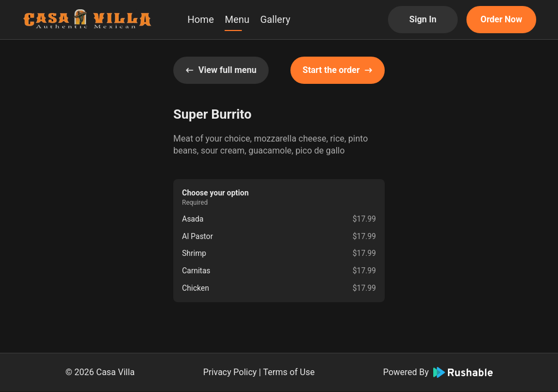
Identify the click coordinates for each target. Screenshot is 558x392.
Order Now (501, 19)
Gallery (275, 19)
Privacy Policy (230, 372)
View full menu (221, 70)
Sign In (423, 19)
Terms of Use (289, 372)
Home (201, 19)
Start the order (338, 70)
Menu (237, 19)
